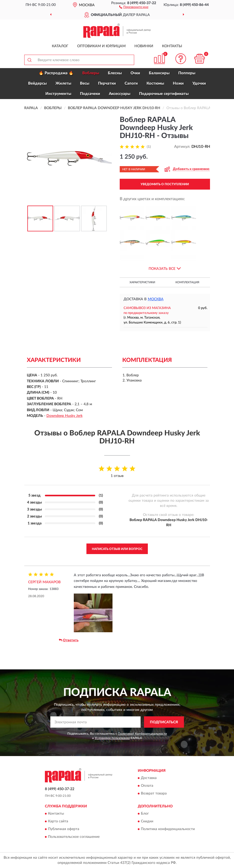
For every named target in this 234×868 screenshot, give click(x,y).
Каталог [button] (60, 46)
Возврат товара (154, 793)
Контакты (172, 46)
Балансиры (159, 73)
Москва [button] (156, 299)
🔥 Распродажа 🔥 (56, 73)
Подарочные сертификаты (164, 94)
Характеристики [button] (142, 282)
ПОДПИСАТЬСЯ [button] (164, 722)
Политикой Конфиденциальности (142, 734)
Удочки (199, 83)
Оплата (147, 786)
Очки (135, 73)
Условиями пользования (112, 738)
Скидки (147, 822)
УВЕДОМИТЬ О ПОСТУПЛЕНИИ (165, 184)
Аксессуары (120, 94)
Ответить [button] (69, 640)
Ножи (178, 83)
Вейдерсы (37, 83)
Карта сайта (58, 822)
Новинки (144, 46)
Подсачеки (90, 94)
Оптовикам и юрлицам (101, 46)
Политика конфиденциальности (168, 829)
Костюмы (155, 83)
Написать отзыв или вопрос (117, 549)
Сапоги (131, 83)
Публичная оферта (64, 829)
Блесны (115, 73)
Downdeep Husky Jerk (64, 416)
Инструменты (58, 94)
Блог (145, 814)
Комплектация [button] (187, 282)
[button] (134, 7)
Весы (85, 83)
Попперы (187, 73)
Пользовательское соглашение (74, 837)
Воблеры (91, 73)
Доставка (149, 778)
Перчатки (107, 83)
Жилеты (63, 83)
